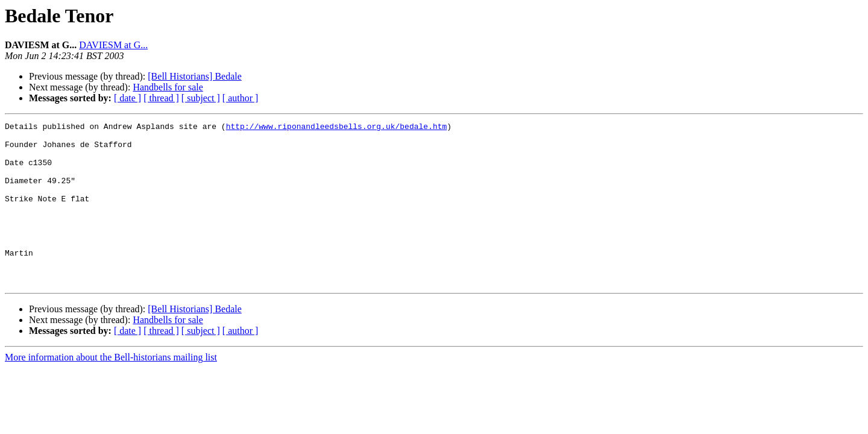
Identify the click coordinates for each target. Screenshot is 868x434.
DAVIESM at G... (113, 45)
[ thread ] (161, 98)
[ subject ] (201, 98)
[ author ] (241, 98)
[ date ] (127, 98)
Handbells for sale (168, 87)
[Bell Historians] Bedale (195, 76)
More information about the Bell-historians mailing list (111, 390)
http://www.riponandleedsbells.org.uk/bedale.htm (337, 128)
